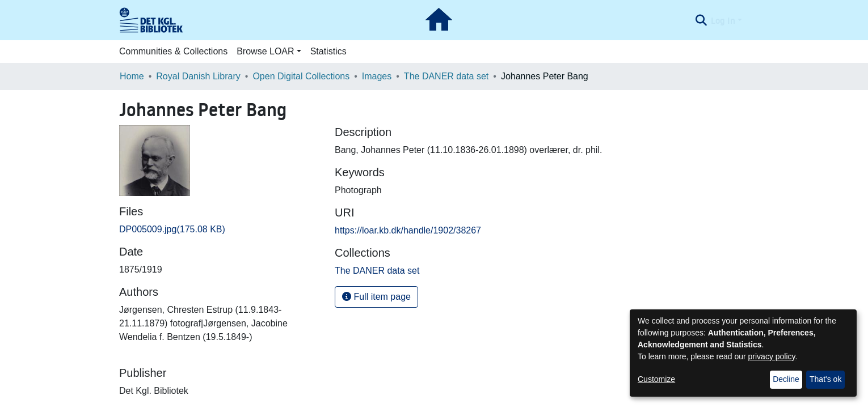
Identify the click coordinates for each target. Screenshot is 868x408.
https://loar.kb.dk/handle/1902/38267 (408, 230)
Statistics (328, 51)
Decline (786, 379)
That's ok (825, 379)
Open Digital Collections (301, 76)
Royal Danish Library (198, 76)
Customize (656, 379)
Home (132, 76)
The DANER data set (446, 76)
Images (377, 76)
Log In (723, 20)
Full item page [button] (376, 297)
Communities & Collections (173, 51)
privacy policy (772, 356)
